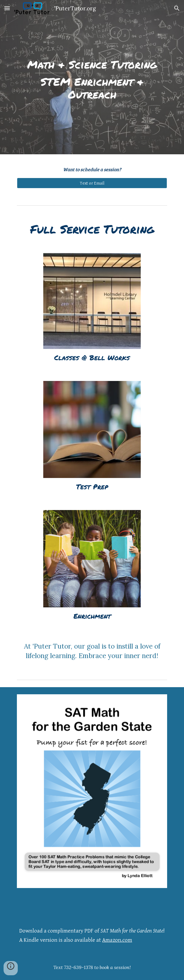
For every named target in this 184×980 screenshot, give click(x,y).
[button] (7, 8)
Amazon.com (117, 940)
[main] (92, 77)
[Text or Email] (92, 183)
